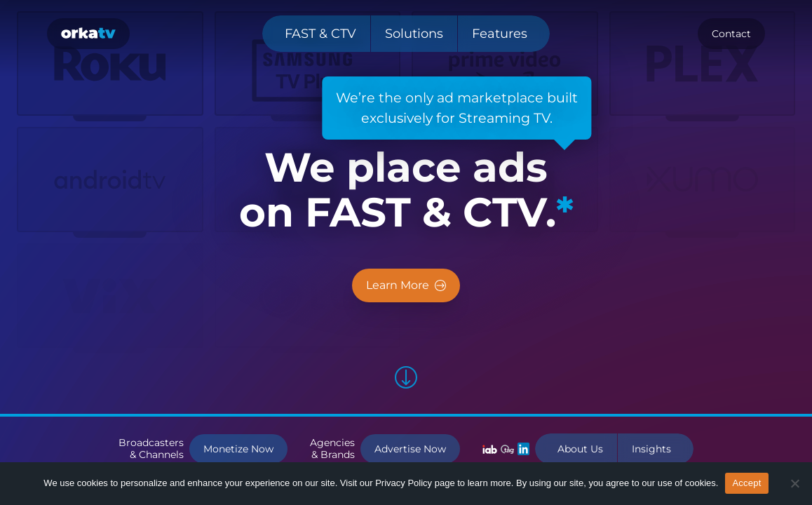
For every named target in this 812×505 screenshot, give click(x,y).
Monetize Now (238, 449)
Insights (651, 449)
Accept (746, 483)
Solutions (414, 34)
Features (500, 34)
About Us (580, 449)
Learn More (406, 285)
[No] (794, 483)
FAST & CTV (320, 34)
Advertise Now (410, 449)
